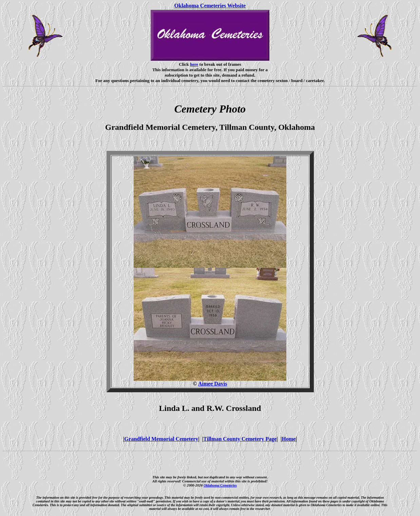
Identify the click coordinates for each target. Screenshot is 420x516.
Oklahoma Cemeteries (220, 485)
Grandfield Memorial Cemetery (161, 439)
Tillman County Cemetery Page (240, 439)
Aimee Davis (213, 384)
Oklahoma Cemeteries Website (210, 6)
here (194, 64)
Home (289, 439)
